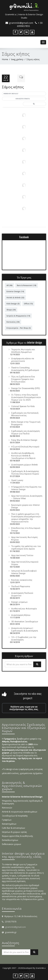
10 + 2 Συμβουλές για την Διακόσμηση (24, 638)
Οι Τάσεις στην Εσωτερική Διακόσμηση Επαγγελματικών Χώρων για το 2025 (26, 397)
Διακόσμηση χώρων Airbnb (24, 465)
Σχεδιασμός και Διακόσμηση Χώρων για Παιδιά (25, 432)
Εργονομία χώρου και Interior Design (26, 506)
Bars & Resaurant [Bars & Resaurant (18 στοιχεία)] (27, 285)
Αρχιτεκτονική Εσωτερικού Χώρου (25, 563)
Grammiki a (24, 970)
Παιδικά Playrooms (21, 586)
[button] (24, 94)
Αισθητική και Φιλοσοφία (24, 609)
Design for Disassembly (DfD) (26, 388)
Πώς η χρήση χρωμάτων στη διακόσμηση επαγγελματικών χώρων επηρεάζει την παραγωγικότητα (26, 518)
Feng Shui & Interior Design (24, 440)
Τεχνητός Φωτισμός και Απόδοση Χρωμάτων (23, 351)
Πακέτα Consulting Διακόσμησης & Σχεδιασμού (25, 369)
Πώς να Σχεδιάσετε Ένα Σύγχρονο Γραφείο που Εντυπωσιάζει (23, 379)
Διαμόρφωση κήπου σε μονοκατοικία (23, 360)
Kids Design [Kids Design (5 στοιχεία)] (13, 304)
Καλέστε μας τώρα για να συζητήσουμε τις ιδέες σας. (24, 708)
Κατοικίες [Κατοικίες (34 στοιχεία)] (13, 322)
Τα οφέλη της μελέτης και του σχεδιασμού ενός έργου (26, 547)
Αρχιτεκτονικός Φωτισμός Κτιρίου (25, 538)
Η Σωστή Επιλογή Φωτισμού (25, 447)
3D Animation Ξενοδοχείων (25, 622)
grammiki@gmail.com (15, 927)
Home (5, 59)
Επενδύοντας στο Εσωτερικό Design (26, 529)
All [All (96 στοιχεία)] (9, 285)
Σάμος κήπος (13, 87)
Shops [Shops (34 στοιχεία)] (11, 310)
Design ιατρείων (19, 602)
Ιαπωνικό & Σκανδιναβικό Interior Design (24, 572)
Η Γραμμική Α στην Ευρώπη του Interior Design (26, 488)
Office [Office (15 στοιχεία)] (28, 304)
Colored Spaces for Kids (23, 406)
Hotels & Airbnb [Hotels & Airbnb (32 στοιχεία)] (15, 298)
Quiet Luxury (17, 480)
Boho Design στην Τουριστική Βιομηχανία (26, 423)
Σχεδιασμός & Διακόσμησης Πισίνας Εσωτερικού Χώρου (25, 472)
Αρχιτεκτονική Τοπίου (22, 555)
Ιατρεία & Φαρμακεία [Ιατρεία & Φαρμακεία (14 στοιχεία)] (18, 316)
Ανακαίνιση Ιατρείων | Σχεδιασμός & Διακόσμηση (25, 629)
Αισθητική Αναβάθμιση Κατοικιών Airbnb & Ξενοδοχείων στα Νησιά (23, 456)
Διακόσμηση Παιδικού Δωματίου (22, 594)
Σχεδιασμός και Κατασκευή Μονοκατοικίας (25, 414)
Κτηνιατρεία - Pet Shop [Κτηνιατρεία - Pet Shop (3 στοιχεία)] (19, 328)
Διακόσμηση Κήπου (21, 615)
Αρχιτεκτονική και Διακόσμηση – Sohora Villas (27, 497)
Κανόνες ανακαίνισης (22, 580)
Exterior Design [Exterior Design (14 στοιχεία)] (15, 291)
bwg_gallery (17, 59)
